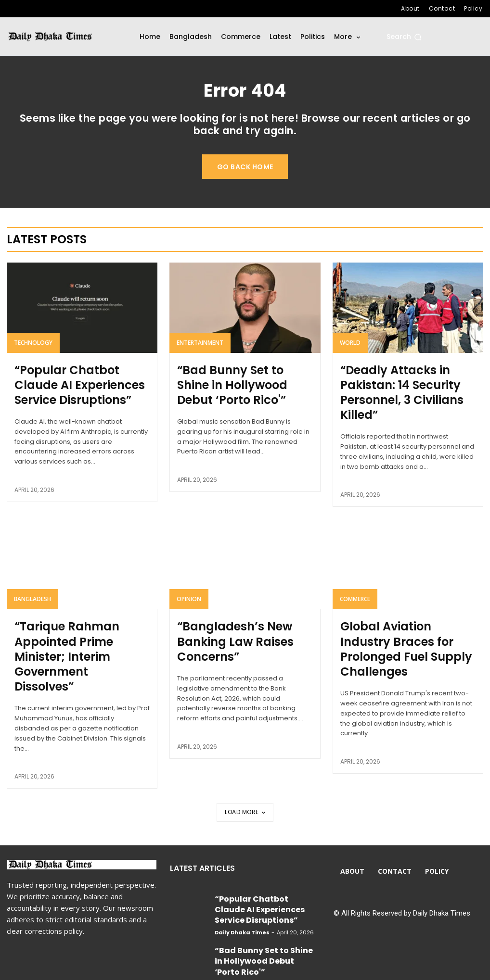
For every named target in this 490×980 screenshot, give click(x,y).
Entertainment (200, 350)
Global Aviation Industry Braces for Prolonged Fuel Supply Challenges (397, 627)
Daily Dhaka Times (242, 863)
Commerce (355, 590)
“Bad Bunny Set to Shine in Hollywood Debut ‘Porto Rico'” (243, 381)
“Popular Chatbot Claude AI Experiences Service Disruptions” (77, 387)
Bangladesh (32, 590)
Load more (245, 762)
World (350, 350)
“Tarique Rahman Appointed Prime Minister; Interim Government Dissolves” (79, 627)
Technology (33, 350)
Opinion (189, 590)
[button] (404, 37)
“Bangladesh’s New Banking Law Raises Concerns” (240, 621)
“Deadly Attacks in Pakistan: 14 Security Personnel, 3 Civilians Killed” (404, 387)
